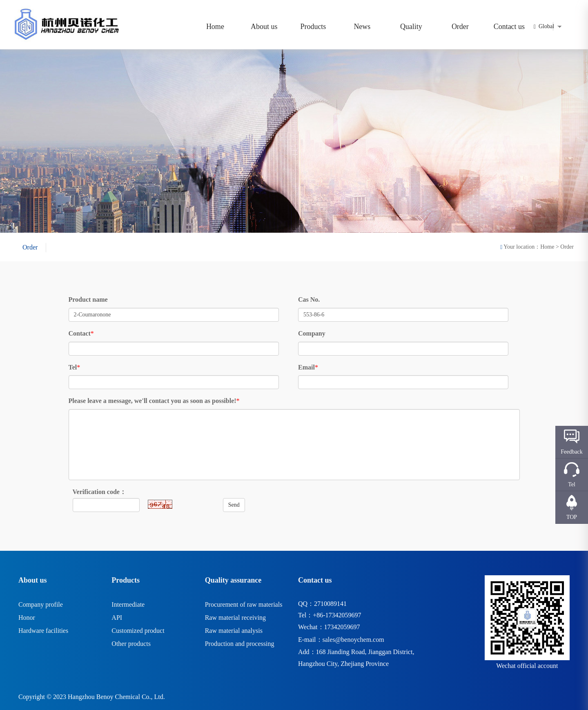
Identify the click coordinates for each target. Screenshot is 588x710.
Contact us (509, 27)
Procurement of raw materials (244, 604)
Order (460, 27)
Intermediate (128, 604)
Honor (27, 618)
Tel (73, 367)
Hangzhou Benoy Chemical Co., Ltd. (116, 697)
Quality (411, 27)
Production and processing (240, 644)
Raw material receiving (235, 618)
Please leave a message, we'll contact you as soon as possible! (153, 401)
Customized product (138, 631)
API (117, 618)
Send (234, 505)
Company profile (41, 604)
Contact (80, 333)
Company (312, 333)
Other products (131, 644)
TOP (572, 517)
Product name (88, 299)
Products (313, 27)
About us (264, 27)
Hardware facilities (43, 631)
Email (306, 367)
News (362, 27)
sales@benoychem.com (353, 640)
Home (215, 27)
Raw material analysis (234, 631)
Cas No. (309, 299)
